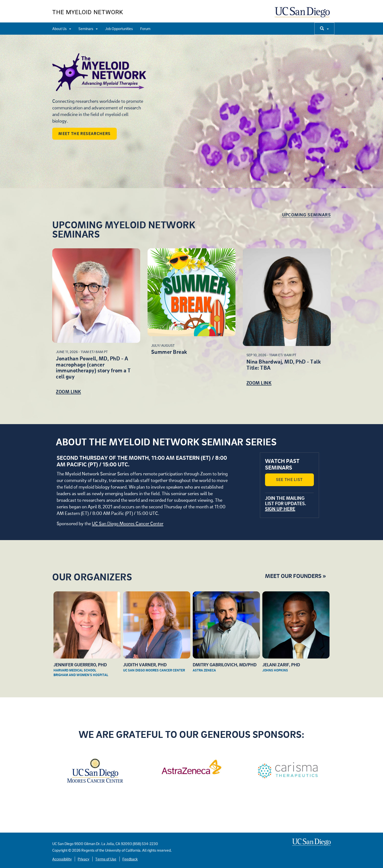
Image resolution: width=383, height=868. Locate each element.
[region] (191, 111)
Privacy (84, 859)
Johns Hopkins (275, 670)
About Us (62, 29)
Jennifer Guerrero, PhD (80, 665)
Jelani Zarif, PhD (281, 665)
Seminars (88, 29)
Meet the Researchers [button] (84, 134)
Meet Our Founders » (295, 576)
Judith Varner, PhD (145, 665)
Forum (145, 29)
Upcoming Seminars (306, 215)
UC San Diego (303, 15)
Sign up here (280, 509)
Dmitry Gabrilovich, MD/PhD (225, 665)
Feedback (130, 859)
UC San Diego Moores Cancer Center (128, 523)
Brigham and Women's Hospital (81, 675)
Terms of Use (106, 859)
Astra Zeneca (204, 670)
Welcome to (113, 73)
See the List (289, 480)
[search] (324, 29)
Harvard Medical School (75, 670)
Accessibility (62, 859)
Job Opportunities (119, 29)
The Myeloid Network (88, 12)
